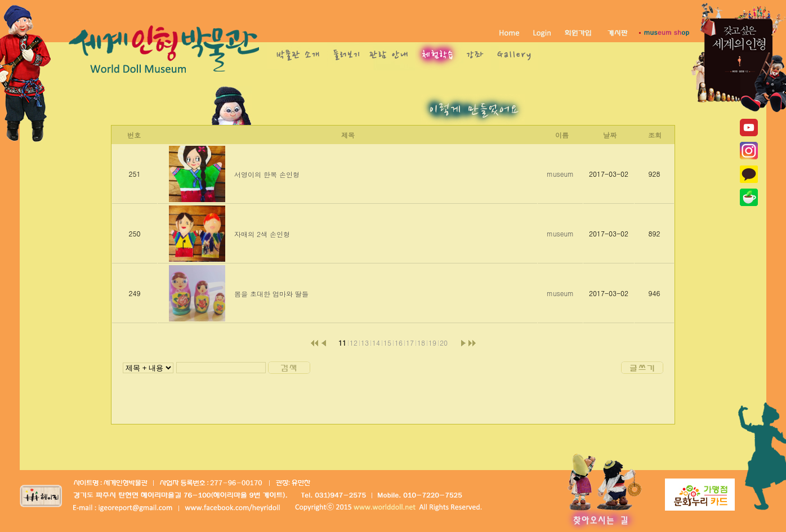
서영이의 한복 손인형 (267, 174)
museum (560, 174)
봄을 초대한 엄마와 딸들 (271, 294)
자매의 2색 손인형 (262, 234)
